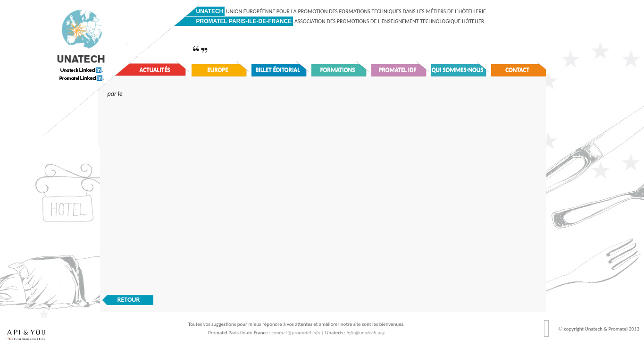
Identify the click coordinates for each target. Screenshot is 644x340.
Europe (217, 70)
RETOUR (129, 300)
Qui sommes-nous (458, 70)
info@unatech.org (366, 333)
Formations (338, 70)
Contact (517, 70)
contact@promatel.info (296, 333)
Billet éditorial (278, 70)
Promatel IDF (398, 70)
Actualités (155, 70)
